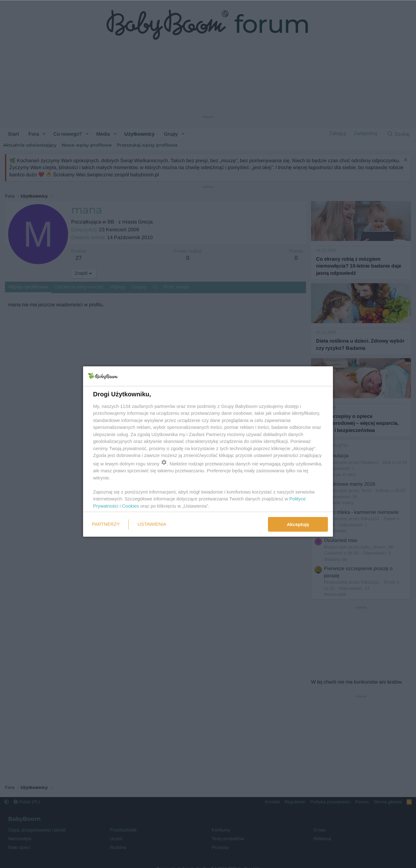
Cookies (131, 506)
